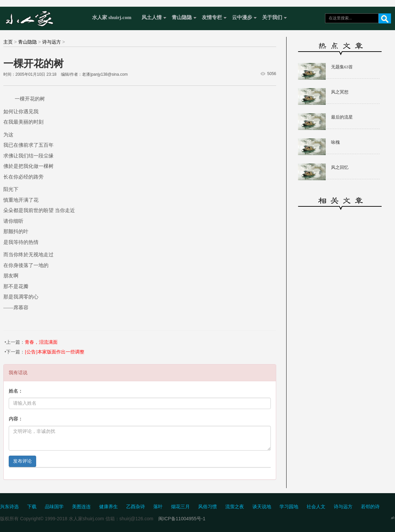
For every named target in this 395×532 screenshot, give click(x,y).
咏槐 (335, 142)
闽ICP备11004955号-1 (182, 519)
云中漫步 (242, 17)
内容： (16, 419)
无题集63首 (342, 67)
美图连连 (81, 507)
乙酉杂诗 (136, 507)
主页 (8, 42)
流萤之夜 (235, 507)
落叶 (158, 507)
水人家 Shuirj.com (44, 18)
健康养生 (108, 507)
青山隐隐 (182, 17)
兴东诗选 (9, 507)
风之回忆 (340, 167)
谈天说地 (262, 507)
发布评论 (22, 461)
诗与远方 (52, 42)
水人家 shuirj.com (112, 17)
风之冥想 (340, 92)
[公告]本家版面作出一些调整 (54, 352)
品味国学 (54, 507)
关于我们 (272, 17)
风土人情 (152, 17)
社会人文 (316, 507)
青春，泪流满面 (41, 342)
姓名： (16, 391)
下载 (32, 507)
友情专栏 (212, 17)
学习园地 (289, 507)
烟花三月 (180, 507)
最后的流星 (342, 117)
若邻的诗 (370, 507)
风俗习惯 (208, 507)
